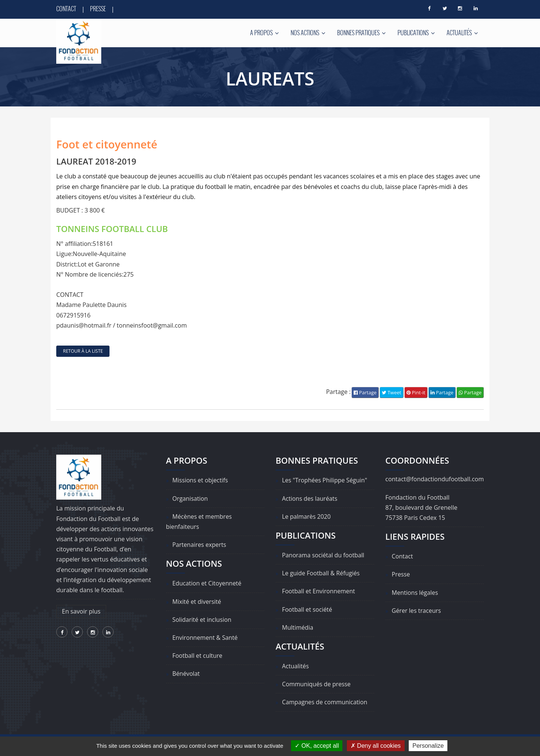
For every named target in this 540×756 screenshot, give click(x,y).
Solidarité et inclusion (202, 620)
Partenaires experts (200, 545)
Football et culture (198, 656)
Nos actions (308, 33)
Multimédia (298, 627)
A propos (264, 33)
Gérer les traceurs (417, 611)
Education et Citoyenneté (208, 584)
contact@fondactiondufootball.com (435, 479)
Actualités (462, 33)
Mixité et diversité (197, 602)
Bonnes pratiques (361, 33)
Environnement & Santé (206, 638)
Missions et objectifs (201, 481)
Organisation (190, 499)
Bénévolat (186, 674)
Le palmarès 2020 (307, 516)
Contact (66, 9)
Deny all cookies (376, 746)
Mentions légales (415, 593)
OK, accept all (317, 746)
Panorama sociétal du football (324, 555)
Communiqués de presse (317, 684)
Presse (98, 9)
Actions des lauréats (310, 499)
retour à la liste (83, 351)
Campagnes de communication (325, 702)
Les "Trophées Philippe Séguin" (325, 481)
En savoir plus (81, 611)
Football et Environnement (319, 591)
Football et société (307, 609)
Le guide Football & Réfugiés (321, 573)
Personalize (428, 746)
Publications (416, 33)
